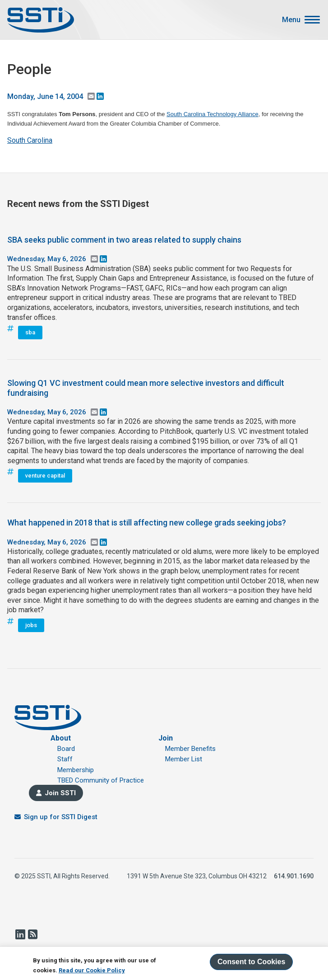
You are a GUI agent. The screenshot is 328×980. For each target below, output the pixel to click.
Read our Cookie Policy (92, 970)
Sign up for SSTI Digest (61, 817)
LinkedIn (20, 934)
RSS (32, 934)
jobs (31, 625)
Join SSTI (60, 793)
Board (66, 749)
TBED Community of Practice (101, 780)
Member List (184, 759)
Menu (291, 20)
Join (166, 738)
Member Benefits (190, 749)
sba (30, 332)
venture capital (45, 476)
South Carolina (30, 140)
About (61, 738)
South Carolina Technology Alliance (213, 114)
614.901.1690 (294, 876)
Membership (76, 770)
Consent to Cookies (251, 962)
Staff (65, 759)
